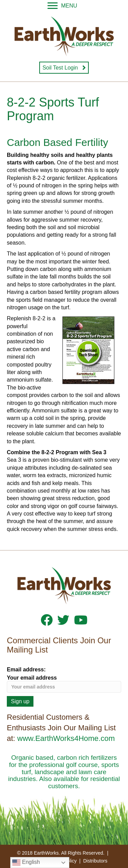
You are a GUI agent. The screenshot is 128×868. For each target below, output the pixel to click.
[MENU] (62, 6)
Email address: (26, 669)
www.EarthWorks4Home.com (66, 738)
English (26, 863)
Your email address (64, 684)
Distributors (95, 861)
